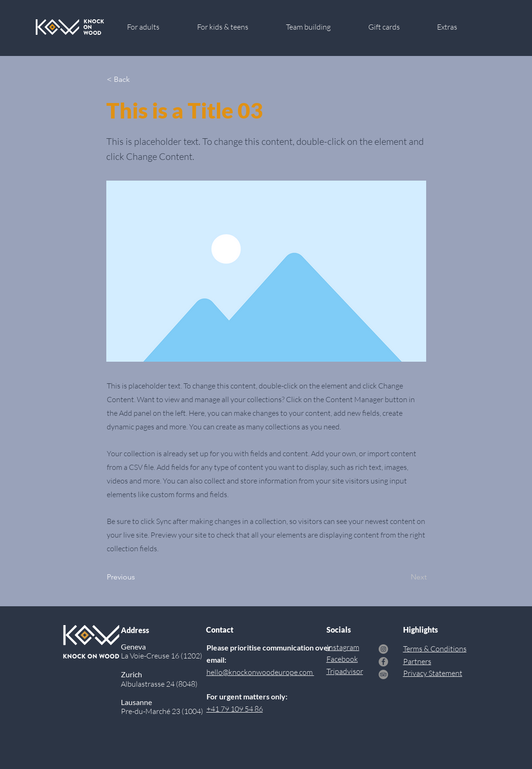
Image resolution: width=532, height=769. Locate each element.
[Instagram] (383, 649)
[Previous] (138, 577)
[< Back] (138, 79)
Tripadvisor (345, 671)
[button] (459, 27)
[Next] (403, 577)
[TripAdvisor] (383, 674)
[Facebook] (383, 662)
